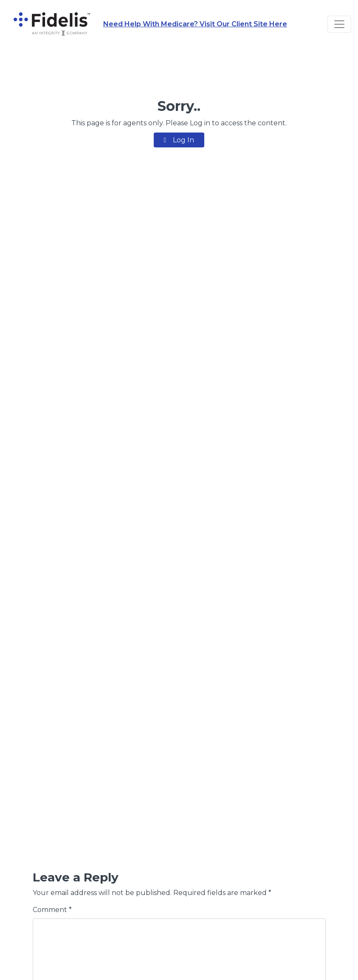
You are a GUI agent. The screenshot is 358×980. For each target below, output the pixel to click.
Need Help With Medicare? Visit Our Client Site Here (195, 24)
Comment (52, 910)
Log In (179, 140)
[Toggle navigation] (339, 24)
